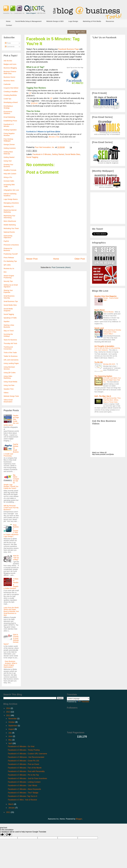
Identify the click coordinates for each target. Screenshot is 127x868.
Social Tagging (32, 157)
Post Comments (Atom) (61, 267)
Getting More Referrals (8, 153)
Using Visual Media (10, 382)
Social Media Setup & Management (28, 21)
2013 (9, 712)
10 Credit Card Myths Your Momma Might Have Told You (112, 380)
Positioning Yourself (11, 254)
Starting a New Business (9, 326)
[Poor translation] (8, 835)
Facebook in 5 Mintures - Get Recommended (26, 757)
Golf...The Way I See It (103, 396)
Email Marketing (9, 117)
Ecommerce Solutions (8, 113)
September (13, 726)
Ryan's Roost (100, 310)
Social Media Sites (73, 154)
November (13, 719)
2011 (9, 812)
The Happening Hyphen (103, 376)
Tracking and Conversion (8, 348)
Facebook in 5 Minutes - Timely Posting (24, 750)
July (10, 733)
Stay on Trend (9, 331)
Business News (9, 81)
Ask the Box (8, 61)
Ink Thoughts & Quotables (104, 346)
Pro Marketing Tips (10, 261)
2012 (9, 715)
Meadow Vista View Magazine (106, 296)
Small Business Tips (11, 301)
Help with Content (10, 174)
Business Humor (9, 77)
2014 (9, 708)
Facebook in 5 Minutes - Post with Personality (26, 771)
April (10, 743)
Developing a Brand (11, 102)
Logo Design (73, 21)
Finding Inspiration (10, 130)
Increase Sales (9, 181)
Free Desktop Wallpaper (8, 140)
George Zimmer (9, 144)
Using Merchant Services (9, 368)
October (12, 722)
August (11, 729)
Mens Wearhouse (10, 221)
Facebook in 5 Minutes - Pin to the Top (23, 775)
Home (8, 21)
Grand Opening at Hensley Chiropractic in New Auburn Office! (112, 332)
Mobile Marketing (10, 225)
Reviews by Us (9, 268)
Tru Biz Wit (99, 362)
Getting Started (58, 154)
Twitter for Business (11, 356)
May (10, 740)
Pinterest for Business (8, 249)
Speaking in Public (10, 318)
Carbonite (7, 84)
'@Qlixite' (34, 103)
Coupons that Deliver (11, 88)
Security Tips (8, 281)
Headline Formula (10, 170)
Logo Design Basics (11, 199)
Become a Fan (54, 137)
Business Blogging (10, 68)
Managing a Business (11, 203)
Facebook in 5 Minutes (42, 154)
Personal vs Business (11, 245)
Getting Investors (10, 148)
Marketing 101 (9, 206)
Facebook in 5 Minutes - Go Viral (21, 746)
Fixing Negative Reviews (9, 134)
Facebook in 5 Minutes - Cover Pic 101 (24, 761)
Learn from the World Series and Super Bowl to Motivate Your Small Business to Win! (11, 611)
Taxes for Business (10, 340)
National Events (9, 232)
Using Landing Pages (11, 363)
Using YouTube (9, 385)
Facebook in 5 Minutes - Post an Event (24, 764)
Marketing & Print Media (92, 21)
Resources (110, 21)
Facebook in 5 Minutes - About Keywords (24, 789)
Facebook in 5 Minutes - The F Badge (23, 793)
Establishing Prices (10, 121)
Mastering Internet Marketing (10, 211)
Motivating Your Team (11, 228)
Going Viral (8, 161)
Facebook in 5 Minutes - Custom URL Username (27, 754)
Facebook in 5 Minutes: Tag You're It (23, 796)
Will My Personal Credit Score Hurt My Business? (11, 508)
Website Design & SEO (55, 21)
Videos (6, 393)
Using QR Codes (10, 373)
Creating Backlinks (10, 95)
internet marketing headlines (10, 195)
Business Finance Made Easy (10, 72)
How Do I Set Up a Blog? (16, 558)
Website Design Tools (11, 396)
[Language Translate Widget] (78, 699)
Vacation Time (9, 389)
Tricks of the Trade (10, 353)
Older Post (80, 259)
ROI (5, 272)
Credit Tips (7, 99)
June (11, 736)
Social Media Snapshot (8, 310)
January (12, 808)
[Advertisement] (56, 240)
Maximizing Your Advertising (9, 217)
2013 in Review (109, 312)
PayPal (6, 241)
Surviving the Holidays (8, 335)
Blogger (79, 819)
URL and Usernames (11, 360)
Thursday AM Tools (10, 343)
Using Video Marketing (8, 377)
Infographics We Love (11, 190)
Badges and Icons (10, 64)
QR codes (7, 265)
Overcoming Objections (8, 237)
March (11, 804)
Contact (9, 25)
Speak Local (99, 328)
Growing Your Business (8, 166)
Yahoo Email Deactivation (8, 401)
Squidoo (7, 321)
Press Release (9, 258)
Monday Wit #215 (109, 364)
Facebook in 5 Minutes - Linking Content (24, 782)
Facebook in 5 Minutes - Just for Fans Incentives (27, 778)
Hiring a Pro (8, 177)
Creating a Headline (11, 92)
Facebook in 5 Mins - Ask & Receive (22, 800)
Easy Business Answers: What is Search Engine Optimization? (10, 664)
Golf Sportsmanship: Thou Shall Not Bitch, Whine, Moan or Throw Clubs (112, 400)
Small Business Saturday (9, 297)
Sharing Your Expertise (8, 291)
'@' (30, 93)
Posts (8, 43)
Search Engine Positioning (9, 277)
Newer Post (32, 259)
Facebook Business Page (68, 49)
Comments (10, 47)
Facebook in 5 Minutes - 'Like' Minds (23, 786)
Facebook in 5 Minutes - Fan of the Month (25, 768)
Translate (83, 702)
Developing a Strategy (8, 107)
